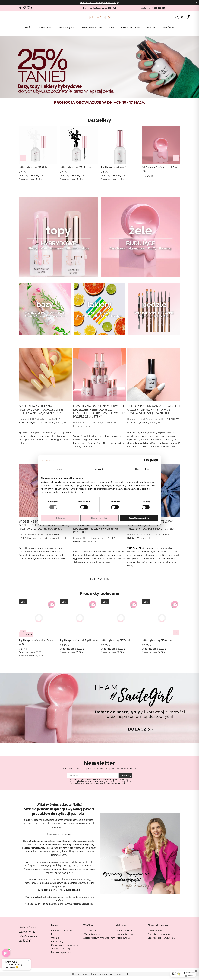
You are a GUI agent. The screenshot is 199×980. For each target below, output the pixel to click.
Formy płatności (156, 931)
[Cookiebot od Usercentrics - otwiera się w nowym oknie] (146, 461)
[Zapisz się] (125, 775)
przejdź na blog (99, 579)
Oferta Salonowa (92, 934)
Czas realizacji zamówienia (161, 938)
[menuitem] (27, 27)
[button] (23, 158)
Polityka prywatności (62, 952)
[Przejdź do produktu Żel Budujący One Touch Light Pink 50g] (161, 150)
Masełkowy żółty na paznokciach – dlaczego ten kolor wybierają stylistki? (42, 409)
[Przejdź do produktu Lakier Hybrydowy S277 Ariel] (120, 618)
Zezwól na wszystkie (139, 518)
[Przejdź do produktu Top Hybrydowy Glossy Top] (120, 148)
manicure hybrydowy (44, 423)
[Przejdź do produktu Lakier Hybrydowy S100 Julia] (38, 148)
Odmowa (60, 518)
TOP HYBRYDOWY (170, 419)
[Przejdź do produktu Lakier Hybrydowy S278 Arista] (161, 618)
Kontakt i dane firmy (62, 931)
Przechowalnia (123, 938)
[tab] (93, 108)
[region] (99, 71)
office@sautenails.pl (82, 904)
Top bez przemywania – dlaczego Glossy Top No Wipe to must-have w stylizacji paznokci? (153, 409)
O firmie (55, 938)
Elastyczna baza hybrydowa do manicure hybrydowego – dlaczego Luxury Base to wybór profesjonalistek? (99, 411)
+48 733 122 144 (158, 8)
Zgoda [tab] (58, 469)
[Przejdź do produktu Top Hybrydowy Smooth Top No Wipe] (79, 618)
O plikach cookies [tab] (140, 469)
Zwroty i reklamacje (61, 949)
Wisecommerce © (119, 974)
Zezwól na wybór (99, 518)
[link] (99, 71)
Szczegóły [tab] (99, 469)
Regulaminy (57, 941)
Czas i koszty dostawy (159, 934)
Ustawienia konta (125, 934)
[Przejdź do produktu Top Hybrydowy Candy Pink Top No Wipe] (38, 618)
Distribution (90, 931)
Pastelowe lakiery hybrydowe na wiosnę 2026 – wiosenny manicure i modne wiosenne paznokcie (99, 526)
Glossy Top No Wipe (161, 433)
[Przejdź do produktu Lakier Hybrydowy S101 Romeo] (79, 148)
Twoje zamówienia (125, 931)
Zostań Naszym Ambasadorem (99, 938)
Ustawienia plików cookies (65, 945)
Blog (53, 934)
